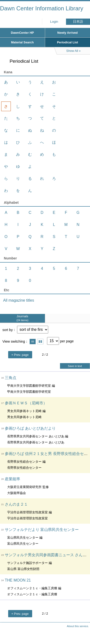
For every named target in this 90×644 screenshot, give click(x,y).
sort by (8, 330)
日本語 (78, 22)
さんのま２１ (16, 504)
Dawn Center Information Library (42, 8)
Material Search (22, 42)
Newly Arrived (68, 33)
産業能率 (12, 479)
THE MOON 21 (18, 580)
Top (82, 631)
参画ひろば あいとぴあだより (30, 428)
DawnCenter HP (22, 33)
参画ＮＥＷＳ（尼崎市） (26, 403)
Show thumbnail (40, 342)
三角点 (11, 378)
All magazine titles (19, 300)
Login (54, 22)
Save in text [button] (75, 366)
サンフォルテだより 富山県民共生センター (42, 530)
